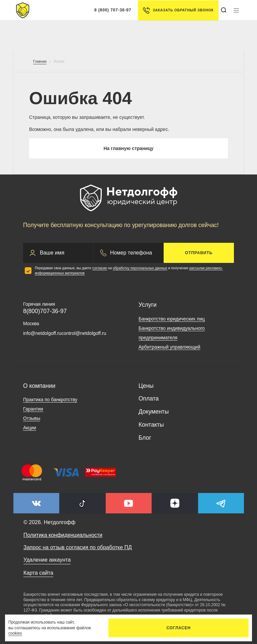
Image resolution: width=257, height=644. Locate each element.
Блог (145, 438)
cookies (15, 633)
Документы (154, 412)
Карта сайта (38, 573)
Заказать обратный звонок (178, 10)
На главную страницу (128, 148)
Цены (146, 386)
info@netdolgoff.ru (42, 333)
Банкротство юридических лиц (172, 319)
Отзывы (32, 418)
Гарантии (33, 409)
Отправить (199, 253)
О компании (39, 386)
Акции (30, 428)
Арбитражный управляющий (169, 347)
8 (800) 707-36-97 (113, 10)
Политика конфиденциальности (63, 535)
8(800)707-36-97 (45, 311)
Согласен (179, 628)
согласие (100, 268)
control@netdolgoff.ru (84, 333)
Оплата (149, 399)
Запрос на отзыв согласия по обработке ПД (78, 547)
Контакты (151, 425)
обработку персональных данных (140, 268)
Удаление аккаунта (47, 560)
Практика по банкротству (50, 400)
